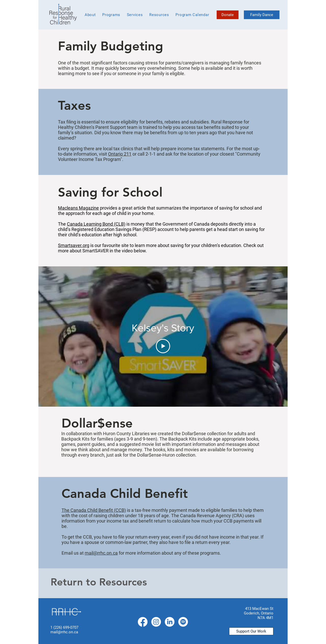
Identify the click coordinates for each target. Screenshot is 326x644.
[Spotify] (183, 622)
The (66, 510)
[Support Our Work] (251, 631)
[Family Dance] (262, 15)
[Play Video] (163, 346)
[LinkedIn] (170, 622)
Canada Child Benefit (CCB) (98, 510)
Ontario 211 (120, 154)
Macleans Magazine (78, 208)
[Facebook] (143, 622)
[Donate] (228, 15)
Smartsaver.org (74, 245)
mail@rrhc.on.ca (101, 553)
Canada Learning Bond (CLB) (96, 224)
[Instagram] (156, 622)
